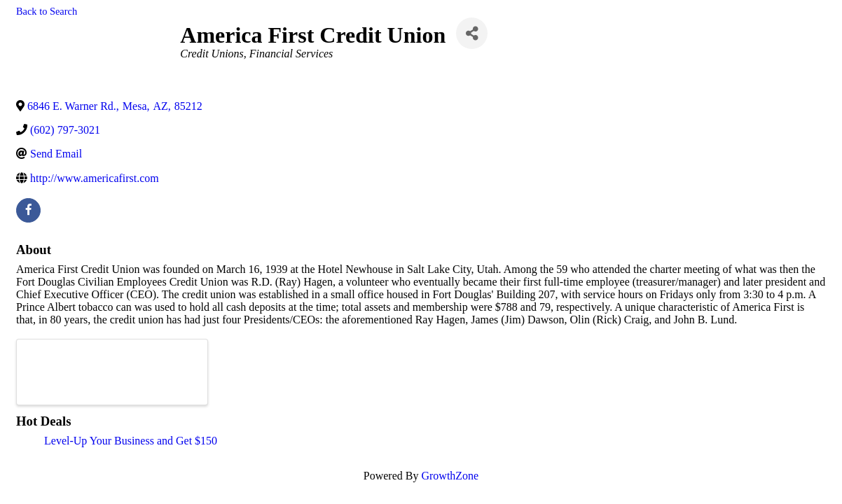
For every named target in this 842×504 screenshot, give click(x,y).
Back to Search (47, 11)
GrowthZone (450, 476)
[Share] (472, 33)
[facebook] (28, 210)
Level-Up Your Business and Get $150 (131, 441)
